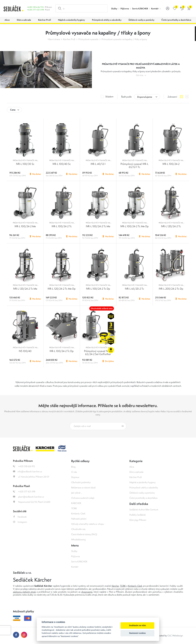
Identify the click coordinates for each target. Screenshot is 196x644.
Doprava (75, 477)
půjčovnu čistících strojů (24, 592)
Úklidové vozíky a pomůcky (142, 493)
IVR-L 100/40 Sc (62, 164)
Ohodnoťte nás (78, 529)
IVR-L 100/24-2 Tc (62, 226)
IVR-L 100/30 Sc (25, 164)
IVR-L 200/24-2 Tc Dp (171, 289)
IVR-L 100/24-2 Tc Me (98, 226)
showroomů (87, 592)
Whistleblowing (78, 539)
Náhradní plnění (79, 519)
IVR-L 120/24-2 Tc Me (25, 289)
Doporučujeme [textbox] (145, 97)
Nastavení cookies (138, 633)
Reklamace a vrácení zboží (83, 488)
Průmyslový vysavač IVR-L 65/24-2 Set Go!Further (98, 353)
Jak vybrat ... (77, 493)
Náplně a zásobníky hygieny (142, 482)
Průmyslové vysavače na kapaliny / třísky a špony (124, 39)
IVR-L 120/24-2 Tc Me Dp (62, 289)
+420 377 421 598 (35, 10)
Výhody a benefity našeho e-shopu (88, 524)
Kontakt (155, 9)
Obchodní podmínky (81, 482)
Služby (114, 9)
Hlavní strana (54, 39)
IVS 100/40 (25, 351)
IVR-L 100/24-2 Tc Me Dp (134, 226)
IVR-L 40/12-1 (98, 164)
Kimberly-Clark (78, 514)
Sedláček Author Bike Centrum (144, 510)
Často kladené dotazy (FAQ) (84, 534)
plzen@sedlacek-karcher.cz (28, 497)
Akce (132, 467)
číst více (140, 75)
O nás (74, 472)
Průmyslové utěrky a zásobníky (144, 488)
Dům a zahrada (136, 472)
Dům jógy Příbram (138, 520)
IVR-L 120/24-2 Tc (171, 226)
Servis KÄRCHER (140, 9)
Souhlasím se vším (137, 625)
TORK (74, 508)
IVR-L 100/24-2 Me (25, 226)
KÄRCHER (76, 503)
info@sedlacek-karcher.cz (27, 471)
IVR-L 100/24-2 (171, 164)
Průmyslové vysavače (88, 39)
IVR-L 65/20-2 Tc (134, 289)
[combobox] (147, 97)
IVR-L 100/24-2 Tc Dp (98, 289)
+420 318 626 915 (35, 7)
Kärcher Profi (69, 39)
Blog (73, 467)
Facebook (20, 517)
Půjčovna (125, 9)
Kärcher (115, 586)
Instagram (20, 522)
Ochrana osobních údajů (83, 498)
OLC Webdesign (175, 636)
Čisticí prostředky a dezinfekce (143, 498)
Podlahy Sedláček (138, 515)
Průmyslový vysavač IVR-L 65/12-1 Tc (134, 165)
